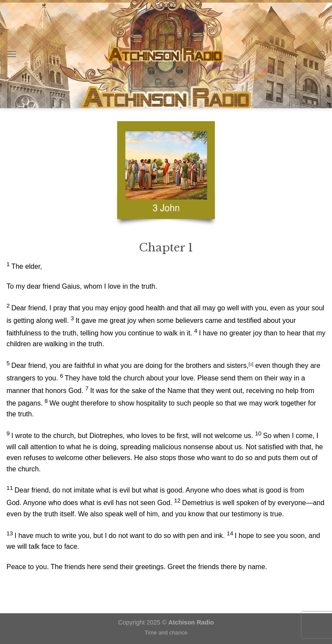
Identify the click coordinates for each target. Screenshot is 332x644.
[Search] (322, 54)
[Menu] (12, 54)
